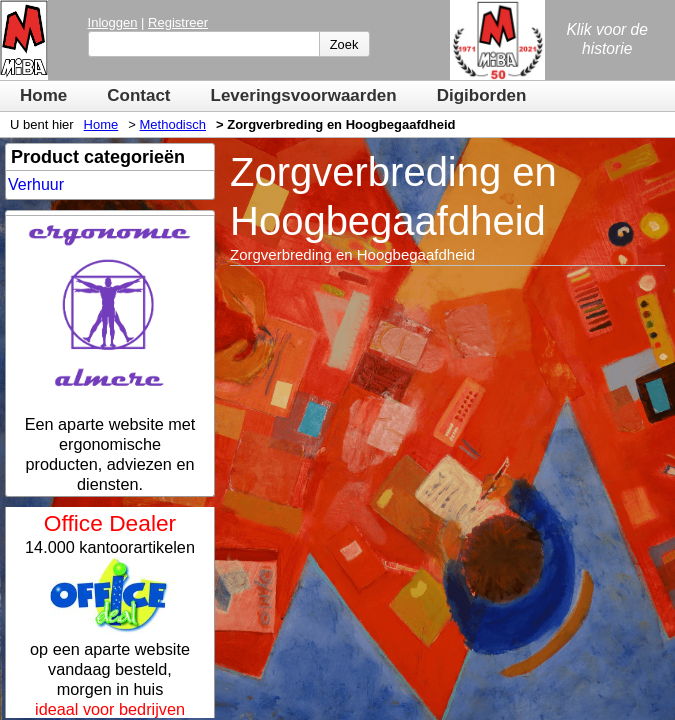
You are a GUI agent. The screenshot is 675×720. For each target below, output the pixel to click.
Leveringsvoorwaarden (304, 95)
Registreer (178, 22)
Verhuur (36, 184)
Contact (138, 95)
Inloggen (113, 22)
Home (43, 95)
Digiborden (482, 95)
